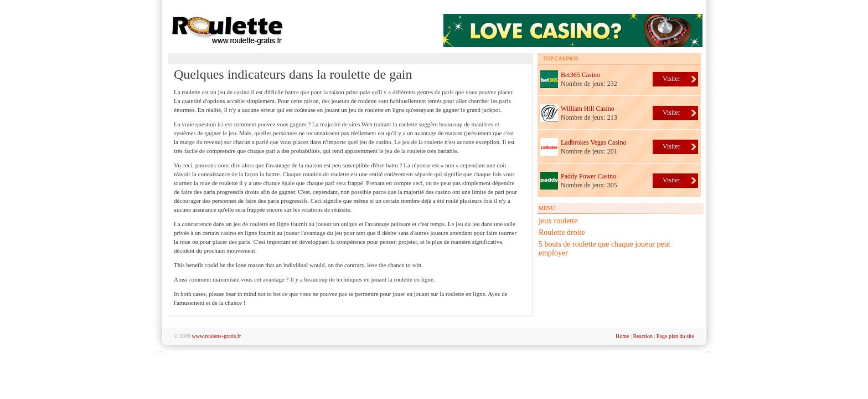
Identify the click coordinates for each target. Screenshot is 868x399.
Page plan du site (675, 336)
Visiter (671, 79)
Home (622, 336)
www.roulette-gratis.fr (217, 336)
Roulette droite (562, 232)
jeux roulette (558, 221)
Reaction (643, 336)
